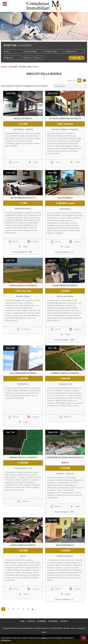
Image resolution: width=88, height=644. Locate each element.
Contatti (64, 621)
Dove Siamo (53, 621)
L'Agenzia (31, 621)
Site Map (66, 628)
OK (84, 638)
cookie (43, 638)
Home (22, 621)
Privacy (73, 628)
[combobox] (34, 51)
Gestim (44, 632)
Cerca (77, 58)
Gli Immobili (42, 621)
